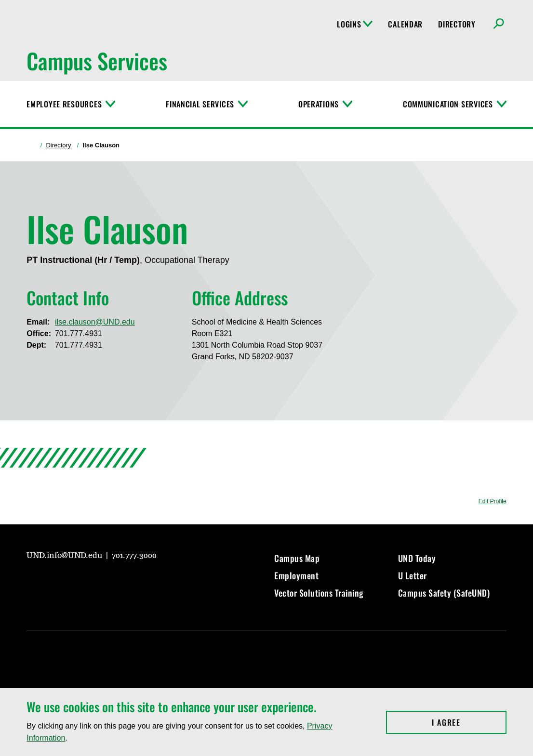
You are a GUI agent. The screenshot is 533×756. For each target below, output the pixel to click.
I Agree (469, 722)
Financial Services (200, 104)
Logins (355, 24)
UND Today (417, 558)
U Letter (413, 575)
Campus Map (297, 558)
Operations (319, 104)
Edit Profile (493, 501)
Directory (457, 24)
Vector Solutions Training (319, 593)
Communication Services (448, 104)
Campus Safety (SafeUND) (444, 593)
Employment (296, 575)
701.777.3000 (134, 556)
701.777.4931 (79, 333)
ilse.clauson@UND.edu (95, 322)
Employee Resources (64, 104)
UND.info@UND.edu (65, 556)
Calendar (405, 24)
